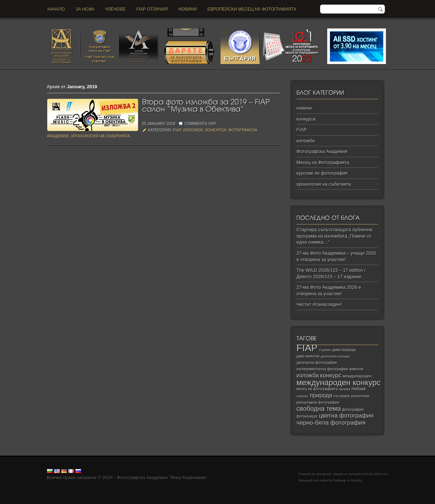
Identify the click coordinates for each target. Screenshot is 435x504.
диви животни (308, 356)
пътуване (342, 396)
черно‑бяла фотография (331, 423)
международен (357, 376)
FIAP (177, 130)
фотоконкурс (307, 416)
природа (321, 395)
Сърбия (325, 350)
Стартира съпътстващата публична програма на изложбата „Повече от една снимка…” (335, 236)
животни (356, 369)
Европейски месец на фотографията (252, 9)
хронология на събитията (100, 136)
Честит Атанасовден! (319, 304)
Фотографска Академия (322, 151)
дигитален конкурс (336, 356)
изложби (193, 130)
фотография (353, 409)
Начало (56, 9)
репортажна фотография (318, 402)
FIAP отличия (152, 9)
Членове (116, 9)
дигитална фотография (317, 362)
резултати (360, 396)
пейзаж (359, 389)
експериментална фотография (322, 369)
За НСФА (85, 9)
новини (187, 9)
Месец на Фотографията (323, 162)
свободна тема (319, 409)
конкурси (215, 130)
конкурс (331, 375)
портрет (303, 396)
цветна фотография (346, 416)
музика (345, 389)
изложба (308, 375)
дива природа (344, 350)
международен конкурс (339, 383)
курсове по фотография (322, 173)
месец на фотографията (317, 389)
